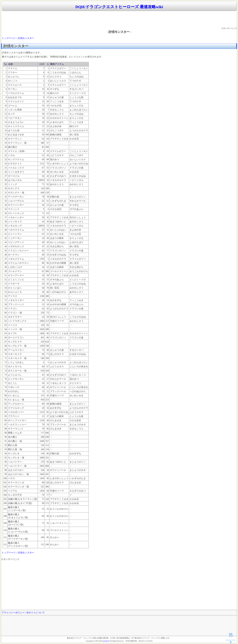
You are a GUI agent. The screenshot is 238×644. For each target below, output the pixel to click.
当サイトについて (36, 613)
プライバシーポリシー (13, 613)
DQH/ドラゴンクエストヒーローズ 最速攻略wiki (119, 7)
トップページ (9, 38)
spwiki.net (106, 641)
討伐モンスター (26, 38)
